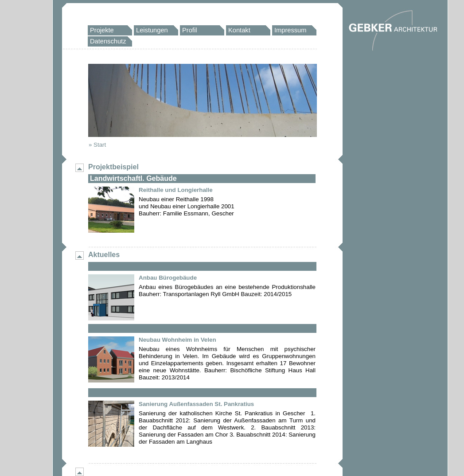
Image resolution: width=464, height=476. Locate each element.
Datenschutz (108, 41)
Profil (189, 30)
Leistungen (152, 30)
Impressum (290, 30)
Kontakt (239, 30)
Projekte (102, 30)
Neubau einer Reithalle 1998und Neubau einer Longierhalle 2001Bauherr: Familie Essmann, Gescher (187, 206)
